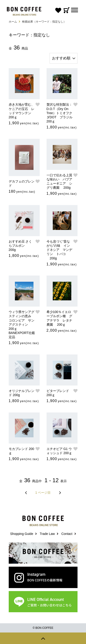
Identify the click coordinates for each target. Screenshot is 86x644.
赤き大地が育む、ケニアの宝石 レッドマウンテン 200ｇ (22, 111)
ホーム (13, 22)
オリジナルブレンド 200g (22, 393)
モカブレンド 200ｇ (21, 451)
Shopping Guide (22, 534)
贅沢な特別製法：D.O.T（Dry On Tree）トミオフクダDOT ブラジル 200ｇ (60, 113)
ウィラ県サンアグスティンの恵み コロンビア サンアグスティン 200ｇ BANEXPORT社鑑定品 (22, 324)
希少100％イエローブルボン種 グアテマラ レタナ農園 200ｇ (59, 318)
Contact (67, 534)
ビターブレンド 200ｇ (58, 393)
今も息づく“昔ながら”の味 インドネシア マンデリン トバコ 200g (59, 250)
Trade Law (47, 534)
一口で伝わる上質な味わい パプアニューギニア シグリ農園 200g (59, 181)
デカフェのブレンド (22, 183)
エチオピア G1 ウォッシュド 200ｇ (59, 451)
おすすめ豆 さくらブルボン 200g (20, 246)
